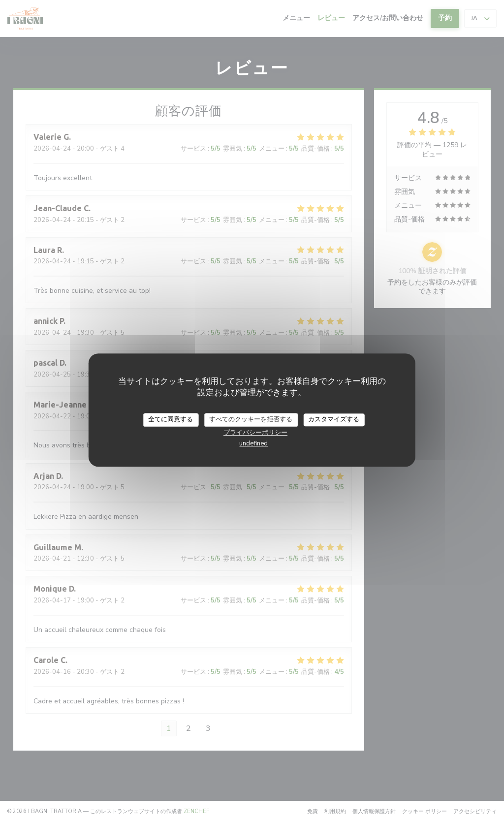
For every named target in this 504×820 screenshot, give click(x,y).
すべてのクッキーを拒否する (251, 419)
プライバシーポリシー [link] (255, 433)
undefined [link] (253, 443)
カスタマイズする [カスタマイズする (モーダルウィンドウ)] (334, 419)
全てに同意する (171, 419)
